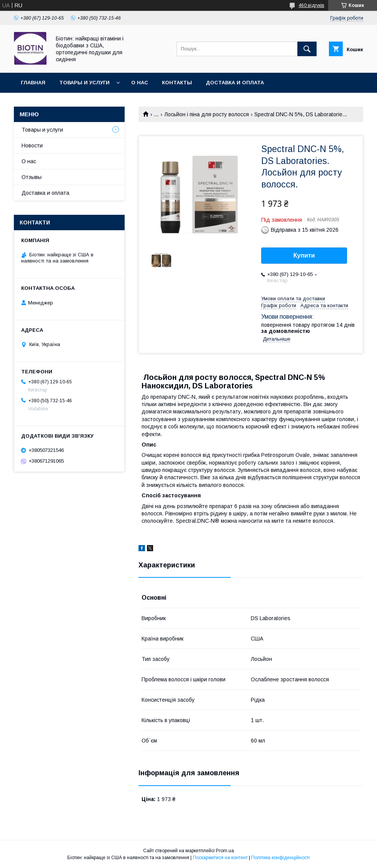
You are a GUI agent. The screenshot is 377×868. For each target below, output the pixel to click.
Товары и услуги (84, 83)
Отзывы (32, 177)
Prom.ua (225, 851)
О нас (140, 83)
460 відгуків (311, 5)
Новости (32, 146)
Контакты (177, 83)
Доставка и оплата (235, 83)
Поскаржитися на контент (220, 858)
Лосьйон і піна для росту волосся (207, 114)
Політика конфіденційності (280, 858)
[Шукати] (307, 49)
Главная (33, 83)
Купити (304, 255)
